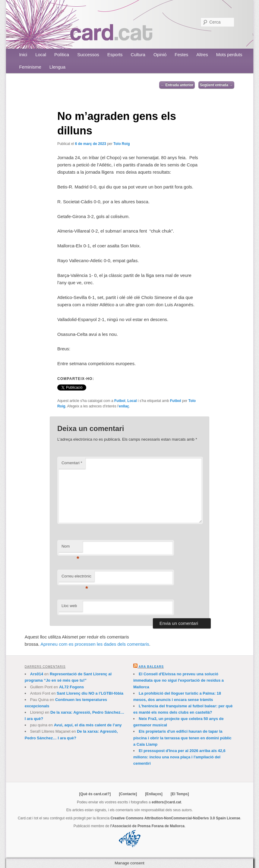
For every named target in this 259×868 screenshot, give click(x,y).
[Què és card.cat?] (95, 794)
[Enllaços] (154, 794)
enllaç (124, 406)
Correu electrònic (76, 578)
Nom (70, 548)
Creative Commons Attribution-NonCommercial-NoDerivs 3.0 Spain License (175, 818)
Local (41, 55)
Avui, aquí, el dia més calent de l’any (88, 725)
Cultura (138, 55)
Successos (88, 55)
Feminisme (30, 67)
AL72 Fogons (71, 687)
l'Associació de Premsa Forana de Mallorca (147, 826)
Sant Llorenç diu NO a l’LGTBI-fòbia (90, 693)
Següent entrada (216, 85)
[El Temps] (180, 794)
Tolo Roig (122, 144)
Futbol (120, 401)
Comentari (72, 463)
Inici (23, 55)
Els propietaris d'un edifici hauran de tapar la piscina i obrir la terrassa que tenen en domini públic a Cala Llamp (182, 738)
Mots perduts (229, 55)
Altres (202, 55)
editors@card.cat (166, 802)
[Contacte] (128, 794)
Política (62, 55)
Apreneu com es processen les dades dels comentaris (95, 644)
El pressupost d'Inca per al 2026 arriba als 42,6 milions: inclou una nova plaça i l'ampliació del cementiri (179, 757)
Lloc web (69, 606)
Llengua (57, 67)
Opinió (160, 55)
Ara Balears (151, 667)
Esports (115, 55)
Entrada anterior (177, 85)
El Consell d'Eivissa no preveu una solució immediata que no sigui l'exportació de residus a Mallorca (178, 680)
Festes (181, 55)
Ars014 (37, 674)
